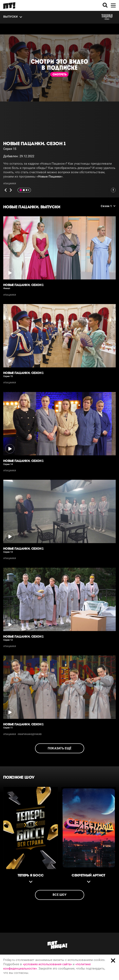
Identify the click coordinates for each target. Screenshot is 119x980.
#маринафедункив (30, 734)
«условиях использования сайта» (47, 964)
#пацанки (10, 184)
